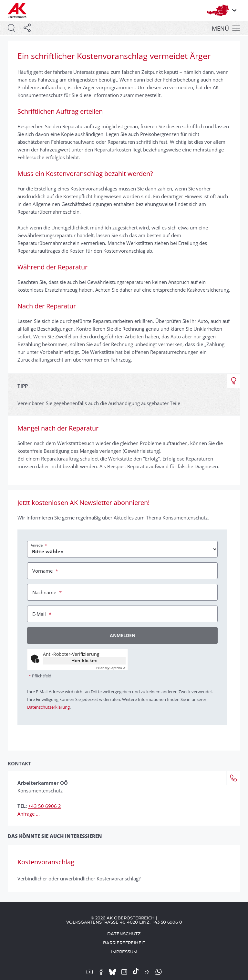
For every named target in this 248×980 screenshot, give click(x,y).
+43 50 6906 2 (45, 806)
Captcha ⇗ (111, 668)
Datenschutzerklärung (48, 707)
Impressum (124, 952)
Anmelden (123, 635)
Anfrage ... (29, 814)
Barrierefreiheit (124, 943)
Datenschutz (124, 934)
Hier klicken (84, 660)
